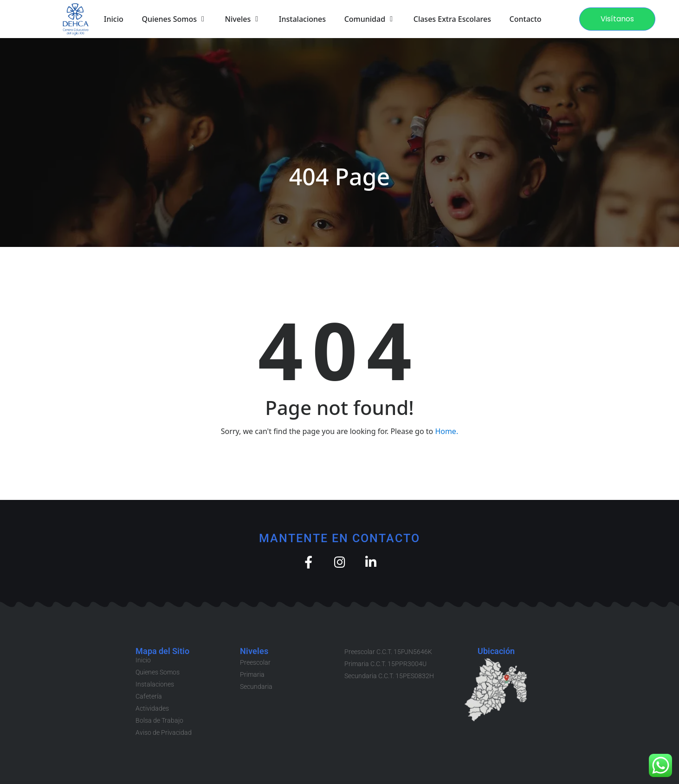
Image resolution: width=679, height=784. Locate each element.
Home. (446, 431)
